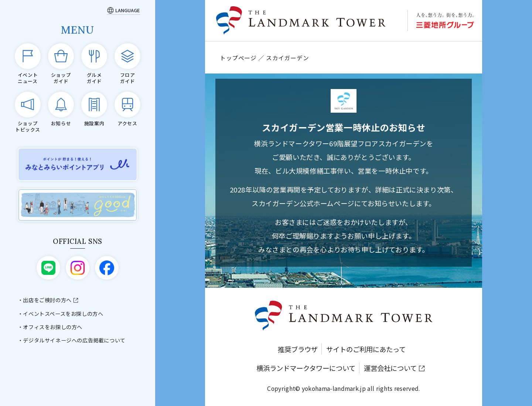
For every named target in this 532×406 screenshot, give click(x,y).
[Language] (124, 10)
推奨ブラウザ (298, 349)
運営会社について (390, 368)
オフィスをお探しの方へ (53, 327)
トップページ (238, 58)
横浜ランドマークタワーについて (306, 368)
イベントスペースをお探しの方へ (63, 314)
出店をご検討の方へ (47, 300)
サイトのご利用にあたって (366, 349)
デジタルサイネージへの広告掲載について (74, 340)
